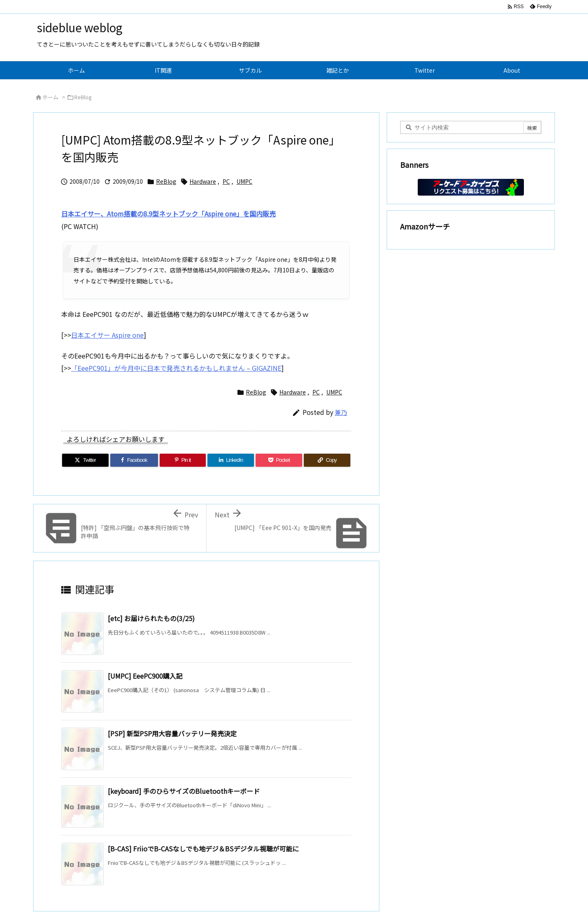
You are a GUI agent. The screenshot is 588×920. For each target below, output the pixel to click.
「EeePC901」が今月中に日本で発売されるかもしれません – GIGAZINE (176, 368)
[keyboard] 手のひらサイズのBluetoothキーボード (184, 791)
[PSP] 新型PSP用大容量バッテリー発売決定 (172, 733)
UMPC (244, 181)
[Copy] (327, 460)
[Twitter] (85, 460)
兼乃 (341, 412)
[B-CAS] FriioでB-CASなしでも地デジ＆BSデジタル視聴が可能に (203, 849)
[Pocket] (279, 460)
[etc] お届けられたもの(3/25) (151, 618)
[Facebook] (134, 460)
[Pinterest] (183, 460)
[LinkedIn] (231, 460)
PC (226, 181)
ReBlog (83, 97)
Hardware (203, 181)
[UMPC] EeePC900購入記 (145, 676)
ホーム (50, 97)
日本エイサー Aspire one (107, 335)
